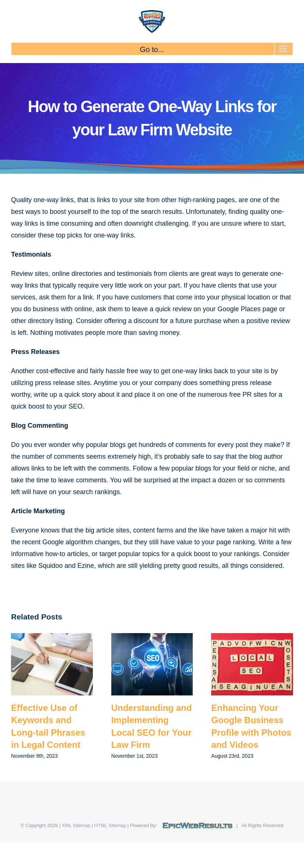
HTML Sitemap (110, 825)
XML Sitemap (76, 825)
